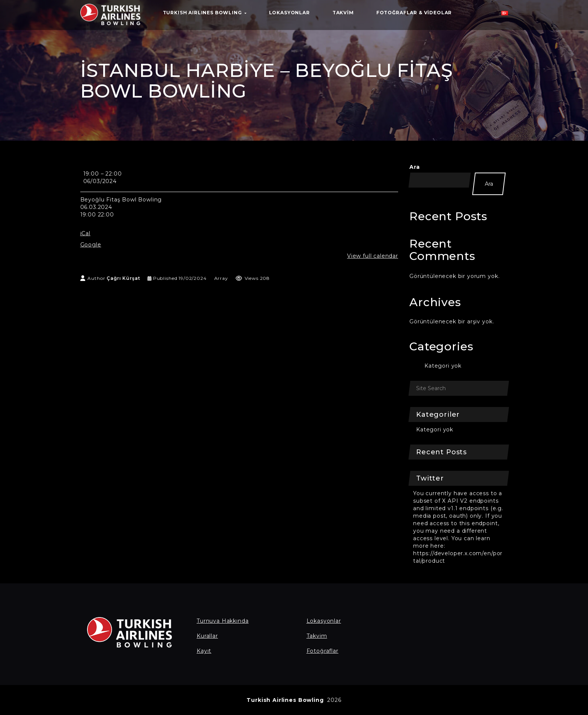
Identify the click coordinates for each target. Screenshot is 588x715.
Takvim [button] (343, 13)
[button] (505, 15)
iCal (85, 233)
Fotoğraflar (323, 651)
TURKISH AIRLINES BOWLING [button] (205, 13)
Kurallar (207, 636)
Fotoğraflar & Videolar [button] (414, 13)
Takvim (317, 636)
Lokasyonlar (324, 621)
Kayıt (204, 651)
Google (91, 245)
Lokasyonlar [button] (289, 13)
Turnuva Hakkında (223, 621)
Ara (415, 167)
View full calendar (373, 256)
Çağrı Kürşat (123, 278)
